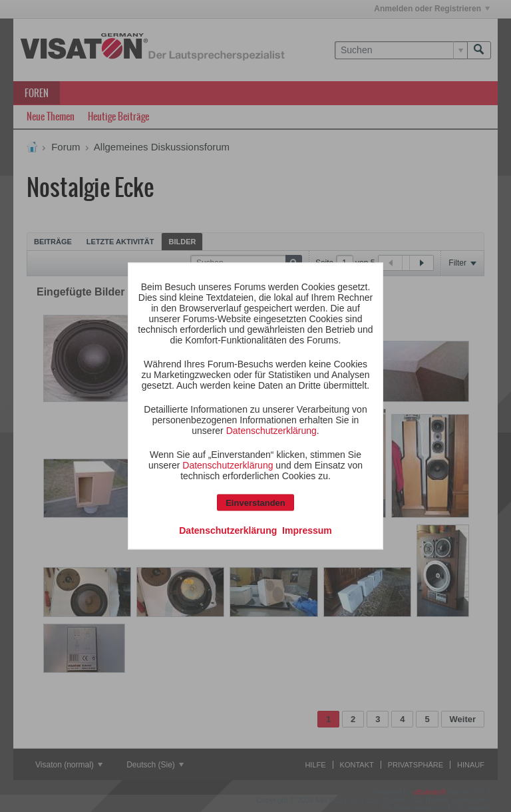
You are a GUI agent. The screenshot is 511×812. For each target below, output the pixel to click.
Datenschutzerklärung (271, 431)
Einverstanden (255, 503)
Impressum (307, 530)
